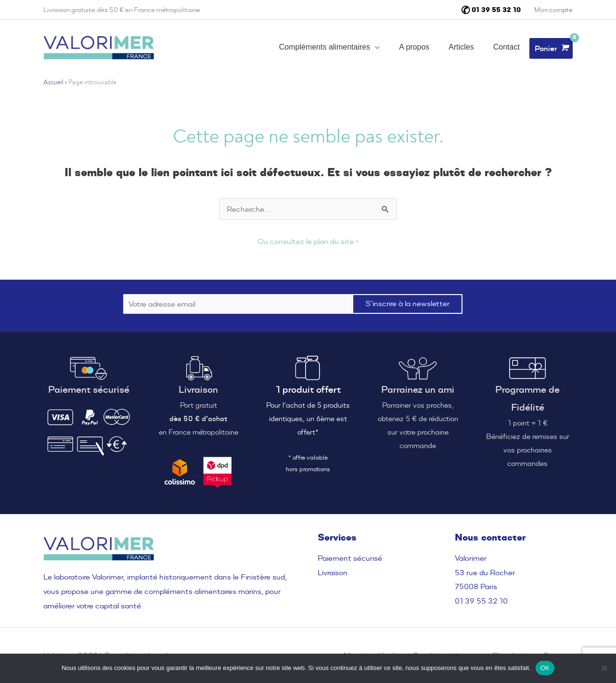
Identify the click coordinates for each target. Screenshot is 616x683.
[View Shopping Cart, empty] (551, 48)
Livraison (333, 573)
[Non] (604, 668)
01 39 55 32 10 (481, 601)
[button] (329, 48)
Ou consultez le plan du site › (308, 241)
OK (545, 668)
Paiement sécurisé (350, 558)
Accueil (53, 82)
